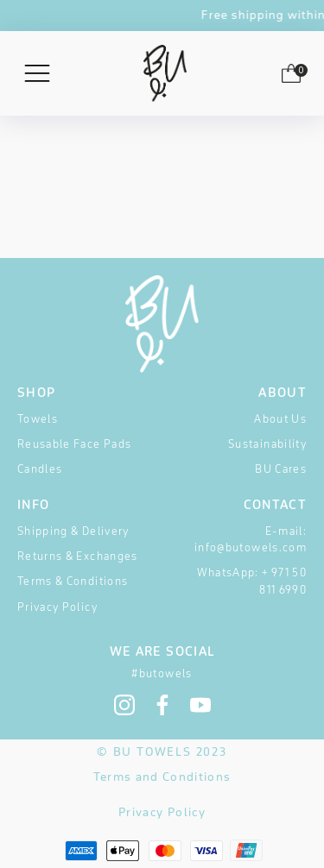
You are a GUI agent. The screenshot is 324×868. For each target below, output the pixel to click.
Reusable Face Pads (74, 444)
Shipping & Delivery (73, 531)
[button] (291, 77)
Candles (40, 469)
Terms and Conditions (162, 777)
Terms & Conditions (73, 581)
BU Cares (281, 469)
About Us (280, 419)
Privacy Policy (57, 607)
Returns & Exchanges (78, 556)
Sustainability (267, 444)
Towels (38, 419)
